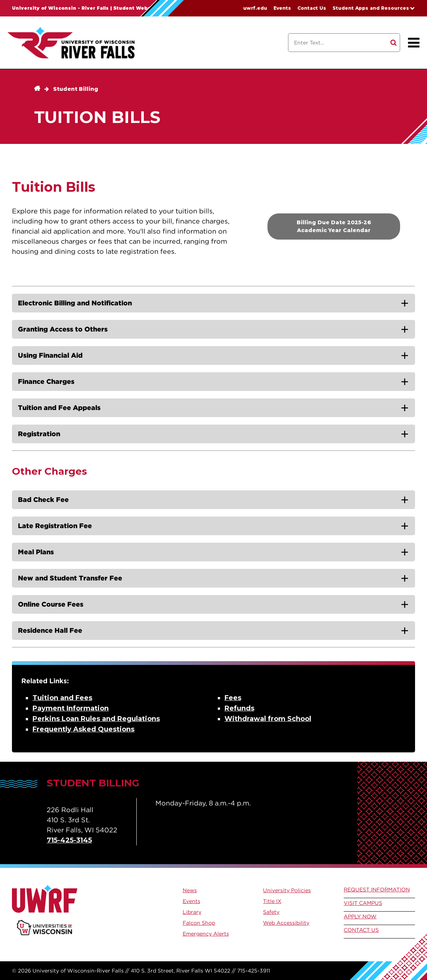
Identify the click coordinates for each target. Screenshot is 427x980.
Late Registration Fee (55, 526)
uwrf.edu (255, 8)
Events (282, 8)
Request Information (377, 890)
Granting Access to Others (63, 329)
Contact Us (312, 8)
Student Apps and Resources (371, 8)
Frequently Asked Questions (83, 729)
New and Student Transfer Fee (70, 578)
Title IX (272, 901)
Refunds (239, 708)
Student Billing (76, 89)
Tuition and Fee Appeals (59, 408)
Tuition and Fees (62, 698)
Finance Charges (46, 381)
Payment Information (71, 708)
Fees (233, 698)
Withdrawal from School (268, 719)
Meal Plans (36, 552)
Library (192, 912)
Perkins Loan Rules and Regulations (96, 719)
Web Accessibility (286, 923)
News (190, 890)
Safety (271, 912)
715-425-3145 (69, 840)
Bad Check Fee (43, 500)
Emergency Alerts (206, 934)
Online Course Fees (51, 604)
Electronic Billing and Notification (75, 303)
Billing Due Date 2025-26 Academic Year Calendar (334, 226)
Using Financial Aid (50, 355)
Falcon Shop (199, 923)
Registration (39, 434)
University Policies (287, 890)
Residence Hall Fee (50, 630)
